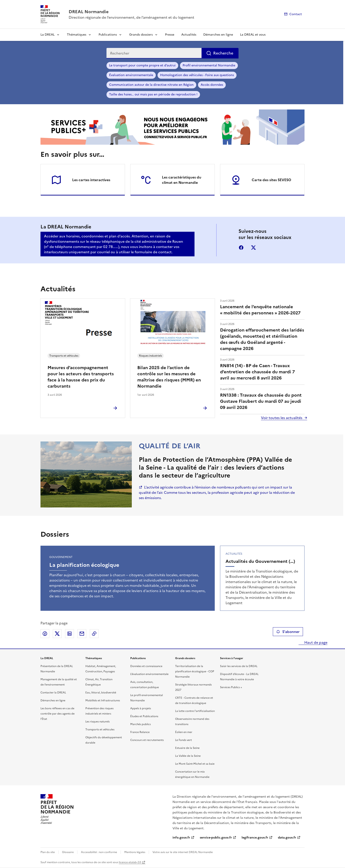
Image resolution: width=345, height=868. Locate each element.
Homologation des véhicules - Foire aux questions (197, 75)
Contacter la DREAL (53, 693)
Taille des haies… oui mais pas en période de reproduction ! (153, 94)
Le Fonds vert (184, 740)
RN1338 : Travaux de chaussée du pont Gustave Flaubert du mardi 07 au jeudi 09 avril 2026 (261, 401)
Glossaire (68, 852)
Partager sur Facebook (45, 634)
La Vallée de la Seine (188, 756)
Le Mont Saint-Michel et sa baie (195, 764)
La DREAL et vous (253, 35)
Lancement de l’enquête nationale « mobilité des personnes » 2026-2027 (260, 310)
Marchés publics (140, 724)
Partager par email (82, 634)
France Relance (140, 732)
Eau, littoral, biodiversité (101, 693)
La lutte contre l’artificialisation (195, 711)
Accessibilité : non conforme (99, 852)
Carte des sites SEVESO (271, 180)
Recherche (223, 53)
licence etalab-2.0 (130, 862)
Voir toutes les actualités (282, 418)
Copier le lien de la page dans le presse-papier (94, 634)
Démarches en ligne (218, 35)
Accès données (212, 85)
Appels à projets (141, 708)
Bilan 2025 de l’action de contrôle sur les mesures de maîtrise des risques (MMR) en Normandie (169, 377)
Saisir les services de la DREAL (239, 666)
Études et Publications (144, 716)
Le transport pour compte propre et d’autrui (142, 65)
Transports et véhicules (100, 729)
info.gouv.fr (181, 838)
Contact (296, 14)
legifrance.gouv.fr (255, 838)
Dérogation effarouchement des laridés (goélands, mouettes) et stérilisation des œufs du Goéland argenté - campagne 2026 (262, 339)
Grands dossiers (141, 35)
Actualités (189, 35)
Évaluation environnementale (131, 75)
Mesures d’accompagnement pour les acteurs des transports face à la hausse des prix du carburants (81, 377)
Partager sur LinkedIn (70, 634)
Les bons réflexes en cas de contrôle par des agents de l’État (58, 714)
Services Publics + (231, 687)
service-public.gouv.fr (216, 838)
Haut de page (315, 642)
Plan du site (48, 852)
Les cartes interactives (91, 180)
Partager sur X (57, 634)
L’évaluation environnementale (149, 674)
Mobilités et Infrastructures (103, 700)
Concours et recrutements (147, 740)
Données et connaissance (146, 666)
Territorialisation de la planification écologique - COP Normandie (195, 671)
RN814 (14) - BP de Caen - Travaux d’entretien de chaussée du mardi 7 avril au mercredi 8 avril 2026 (257, 372)
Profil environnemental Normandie (209, 65)
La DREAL (48, 35)
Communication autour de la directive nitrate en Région (151, 85)
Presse (170, 35)
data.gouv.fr (287, 838)
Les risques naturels (97, 722)
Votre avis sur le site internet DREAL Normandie (183, 852)
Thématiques (77, 35)
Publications (108, 35)
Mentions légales (135, 852)
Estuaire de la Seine (187, 748)
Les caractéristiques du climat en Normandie (182, 180)
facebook (241, 248)
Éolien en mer (184, 732)
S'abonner (288, 632)
